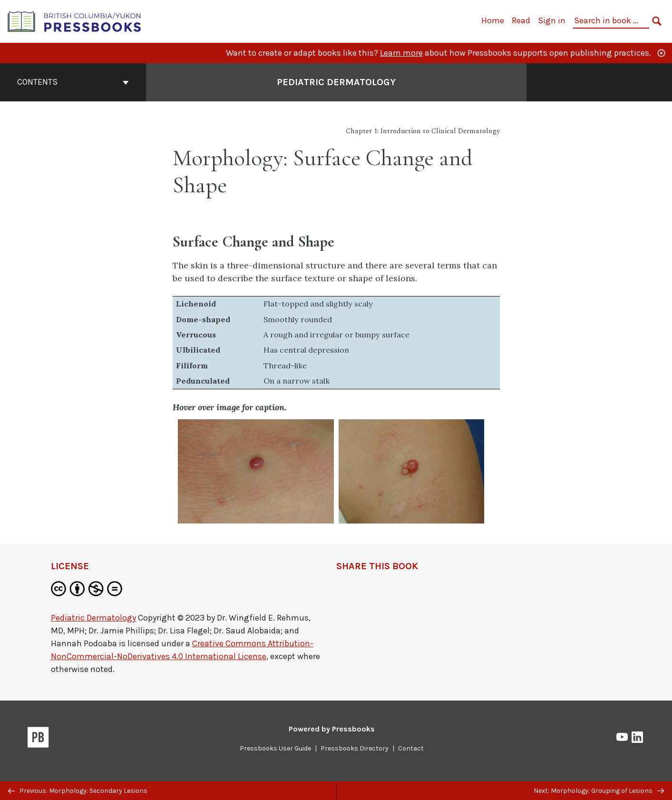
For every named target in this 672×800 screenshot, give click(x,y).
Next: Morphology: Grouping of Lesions (599, 791)
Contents (73, 82)
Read (521, 20)
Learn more (401, 53)
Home (493, 20)
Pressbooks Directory (355, 748)
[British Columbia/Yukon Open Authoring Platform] (75, 21)
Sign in (552, 20)
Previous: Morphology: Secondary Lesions (78, 791)
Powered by (332, 729)
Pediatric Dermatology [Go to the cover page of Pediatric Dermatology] (336, 82)
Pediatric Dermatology (93, 618)
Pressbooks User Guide (275, 748)
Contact (411, 748)
